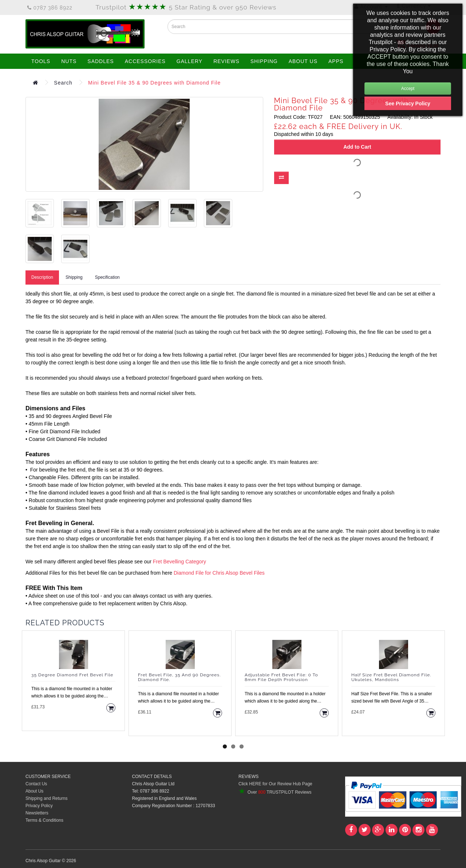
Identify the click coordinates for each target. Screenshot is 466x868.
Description (42, 277)
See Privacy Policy (408, 103)
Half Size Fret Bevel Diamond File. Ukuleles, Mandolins (391, 677)
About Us (34, 791)
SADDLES (100, 61)
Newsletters (37, 813)
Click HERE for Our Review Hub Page (275, 784)
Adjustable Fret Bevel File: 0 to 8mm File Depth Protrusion (281, 677)
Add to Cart (357, 147)
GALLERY (189, 61)
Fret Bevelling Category (179, 562)
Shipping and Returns (46, 798)
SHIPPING (264, 61)
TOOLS (41, 61)
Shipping (74, 277)
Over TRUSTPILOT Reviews (275, 792)
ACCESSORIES (145, 61)
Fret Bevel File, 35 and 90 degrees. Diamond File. (179, 677)
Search (63, 83)
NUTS (69, 61)
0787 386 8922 (50, 8)
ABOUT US (303, 61)
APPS (336, 61)
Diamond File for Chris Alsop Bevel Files (219, 573)
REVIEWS (226, 61)
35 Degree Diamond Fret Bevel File (72, 675)
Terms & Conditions (44, 820)
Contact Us (36, 784)
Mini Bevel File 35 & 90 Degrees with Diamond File (154, 83)
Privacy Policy (39, 806)
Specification (107, 277)
